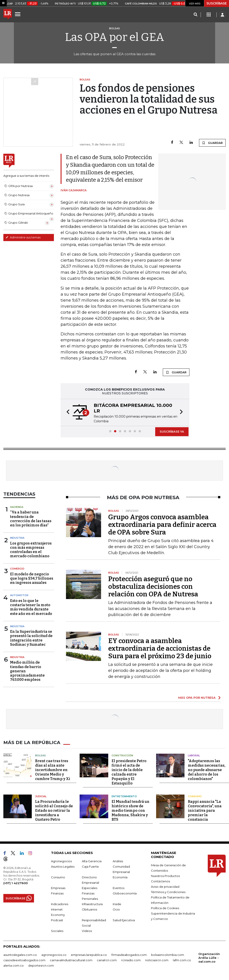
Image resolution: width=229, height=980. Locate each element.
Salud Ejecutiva (124, 920)
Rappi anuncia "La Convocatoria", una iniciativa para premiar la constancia (205, 811)
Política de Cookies (165, 908)
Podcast (57, 920)
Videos (87, 931)
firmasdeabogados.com (129, 955)
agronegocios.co (54, 955)
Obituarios (89, 909)
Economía (120, 877)
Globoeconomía (125, 893)
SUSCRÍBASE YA (172, 431)
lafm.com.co (182, 960)
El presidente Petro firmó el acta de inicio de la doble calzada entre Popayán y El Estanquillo (129, 772)
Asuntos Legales (63, 866)
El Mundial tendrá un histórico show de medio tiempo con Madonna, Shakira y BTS (130, 811)
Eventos (119, 888)
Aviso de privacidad (165, 887)
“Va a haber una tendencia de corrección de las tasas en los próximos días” (31, 519)
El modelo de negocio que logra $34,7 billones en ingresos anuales (32, 578)
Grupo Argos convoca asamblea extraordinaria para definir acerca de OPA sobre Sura (162, 525)
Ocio (116, 909)
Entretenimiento (124, 796)
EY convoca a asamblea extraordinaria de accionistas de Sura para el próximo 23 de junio (160, 648)
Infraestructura (92, 904)
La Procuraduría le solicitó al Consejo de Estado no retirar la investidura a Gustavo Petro (54, 811)
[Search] (195, 15)
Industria (17, 538)
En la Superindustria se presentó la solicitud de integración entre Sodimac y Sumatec (31, 638)
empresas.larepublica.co (89, 955)
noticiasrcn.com (157, 960)
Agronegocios (61, 861)
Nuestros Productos (165, 876)
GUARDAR (212, 143)
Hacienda (17, 507)
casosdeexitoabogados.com (24, 960)
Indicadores (60, 904)
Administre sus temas (23, 237)
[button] (67, 412)
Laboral (194, 755)
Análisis (118, 861)
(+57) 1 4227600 (16, 883)
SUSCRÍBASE (217, 3)
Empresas (58, 888)
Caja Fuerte (90, 866)
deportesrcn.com (41, 965)
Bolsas (40, 755)
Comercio (17, 569)
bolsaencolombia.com (168, 955)
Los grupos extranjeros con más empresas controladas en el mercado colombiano (31, 550)
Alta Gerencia (92, 861)
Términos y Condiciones (168, 892)
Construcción (122, 755)
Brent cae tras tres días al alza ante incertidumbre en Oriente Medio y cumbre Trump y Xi (53, 770)
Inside (117, 904)
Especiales (90, 888)
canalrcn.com (107, 960)
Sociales (57, 931)
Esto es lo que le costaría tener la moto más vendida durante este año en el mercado (31, 607)
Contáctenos (160, 881)
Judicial (41, 796)
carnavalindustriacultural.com (71, 960)
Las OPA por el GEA (115, 37)
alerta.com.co (14, 965)
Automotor (19, 595)
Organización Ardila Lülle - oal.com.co (209, 958)
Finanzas (57, 893)
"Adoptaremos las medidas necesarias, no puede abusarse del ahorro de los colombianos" (207, 770)
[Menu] (18, 14)
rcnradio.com (131, 960)
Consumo (195, 796)
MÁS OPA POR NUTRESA (197, 698)
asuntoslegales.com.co (20, 955)
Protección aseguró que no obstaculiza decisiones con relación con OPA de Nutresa (153, 587)
